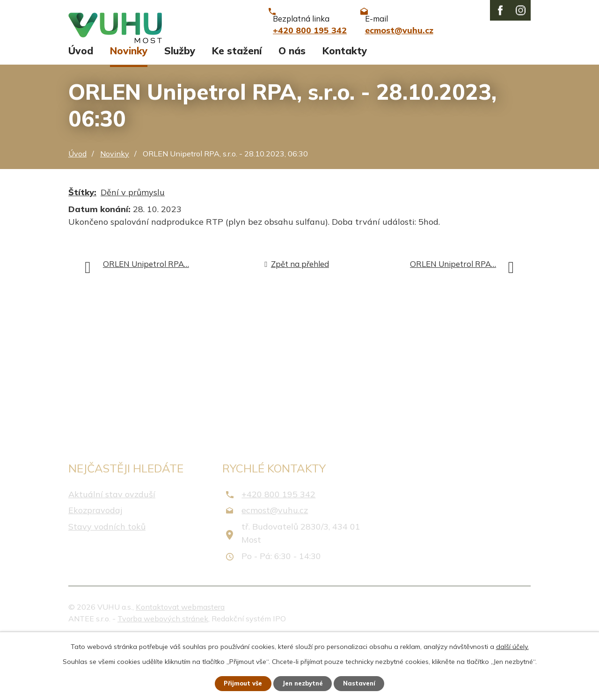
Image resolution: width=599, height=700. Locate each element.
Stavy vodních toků (107, 587)
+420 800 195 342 (278, 555)
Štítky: (82, 253)
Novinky (129, 111)
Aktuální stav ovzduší (112, 555)
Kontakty (345, 111)
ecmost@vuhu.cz (275, 571)
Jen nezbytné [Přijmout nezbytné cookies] (304, 683)
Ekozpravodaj (95, 571)
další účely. (512, 645)
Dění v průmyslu (133, 253)
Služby (180, 111)
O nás (292, 111)
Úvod (81, 111)
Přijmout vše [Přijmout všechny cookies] (238, 683)
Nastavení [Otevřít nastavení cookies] (365, 683)
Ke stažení (237, 111)
